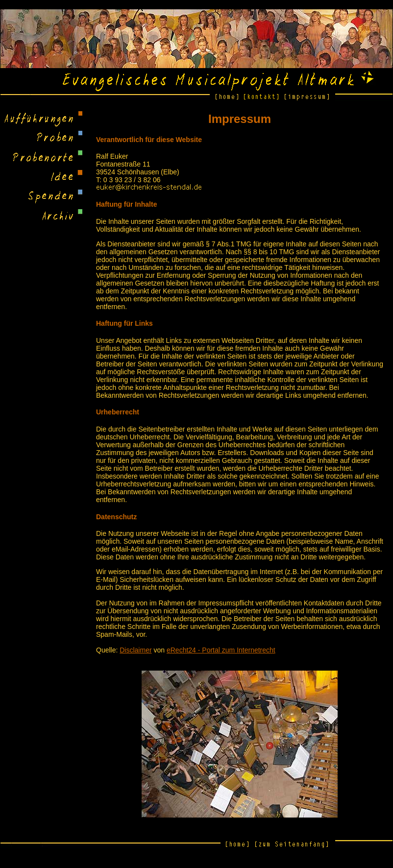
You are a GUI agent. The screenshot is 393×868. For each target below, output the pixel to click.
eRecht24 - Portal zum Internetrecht (221, 650)
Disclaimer (135, 650)
